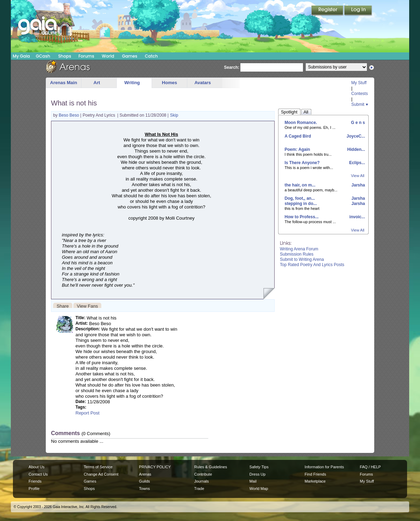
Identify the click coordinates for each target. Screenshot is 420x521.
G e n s (357, 123)
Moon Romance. (301, 123)
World (108, 56)
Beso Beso (69, 115)
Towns (144, 489)
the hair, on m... (300, 185)
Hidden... (356, 149)
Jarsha (357, 185)
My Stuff (359, 83)
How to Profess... (302, 217)
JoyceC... (355, 136)
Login (358, 11)
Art (97, 83)
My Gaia (21, 56)
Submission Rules (297, 254)
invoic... (356, 217)
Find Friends (315, 474)
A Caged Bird (298, 136)
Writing (132, 83)
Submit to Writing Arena (302, 259)
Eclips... (357, 163)
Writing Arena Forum (299, 249)
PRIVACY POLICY (155, 467)
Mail (253, 481)
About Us (37, 467)
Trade (199, 489)
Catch (151, 56)
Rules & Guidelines (211, 467)
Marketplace (315, 481)
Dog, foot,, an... (300, 198)
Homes (169, 83)
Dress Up (258, 474)
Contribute (203, 474)
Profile (34, 489)
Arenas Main (63, 83)
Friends (35, 481)
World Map (259, 489)
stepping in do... (301, 204)
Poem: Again (298, 149)
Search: (232, 67)
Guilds (144, 481)
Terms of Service (98, 467)
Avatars (202, 83)
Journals (202, 481)
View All (358, 176)
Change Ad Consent (101, 474)
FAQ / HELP (370, 467)
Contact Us (38, 474)
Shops (64, 56)
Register (328, 11)
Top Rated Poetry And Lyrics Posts (312, 265)
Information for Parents (324, 467)
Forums (86, 56)
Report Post (88, 413)
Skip (174, 115)
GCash (43, 56)
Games (130, 56)
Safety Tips (259, 467)
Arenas (145, 474)
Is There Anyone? (302, 163)
